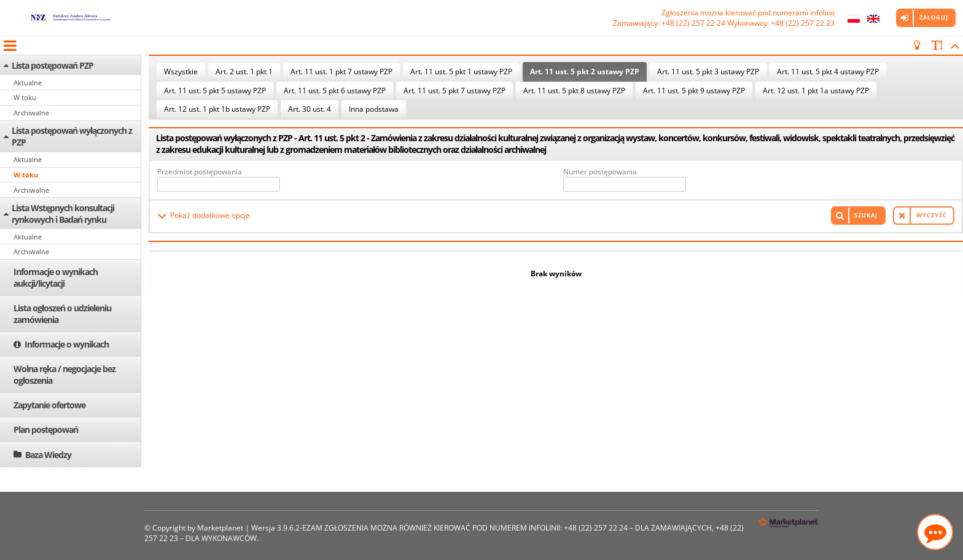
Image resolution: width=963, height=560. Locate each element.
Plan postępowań (46, 430)
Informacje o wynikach (67, 344)
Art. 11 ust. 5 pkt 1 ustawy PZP (461, 72)
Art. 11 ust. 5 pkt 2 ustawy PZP (585, 72)
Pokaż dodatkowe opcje (210, 215)
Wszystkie (181, 72)
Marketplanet (220, 528)
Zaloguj (934, 17)
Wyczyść (932, 215)
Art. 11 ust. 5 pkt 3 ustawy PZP (708, 72)
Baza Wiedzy (48, 455)
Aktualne (28, 83)
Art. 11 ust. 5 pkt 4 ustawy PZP (828, 72)
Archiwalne (31, 113)
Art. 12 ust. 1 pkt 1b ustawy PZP (217, 109)
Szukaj (866, 215)
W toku (25, 97)
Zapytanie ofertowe (49, 405)
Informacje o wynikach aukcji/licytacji (56, 278)
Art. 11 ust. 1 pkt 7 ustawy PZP (341, 72)
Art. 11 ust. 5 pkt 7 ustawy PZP (454, 91)
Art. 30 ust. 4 (310, 109)
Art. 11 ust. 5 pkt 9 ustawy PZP (694, 91)
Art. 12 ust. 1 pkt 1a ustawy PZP (816, 91)
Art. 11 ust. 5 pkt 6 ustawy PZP (335, 91)
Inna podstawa (374, 109)
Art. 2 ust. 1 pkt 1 (244, 72)
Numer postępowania (600, 172)
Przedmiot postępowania (200, 172)
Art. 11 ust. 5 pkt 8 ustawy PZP (574, 91)
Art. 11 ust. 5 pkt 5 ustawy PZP (215, 91)
